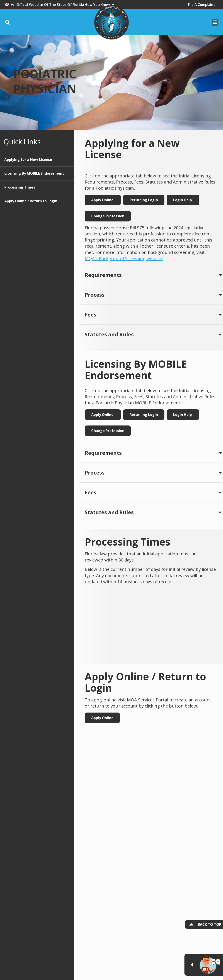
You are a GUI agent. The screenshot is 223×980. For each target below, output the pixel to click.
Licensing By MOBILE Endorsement (34, 173)
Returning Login (144, 200)
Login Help (183, 200)
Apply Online (103, 200)
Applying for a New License (28, 160)
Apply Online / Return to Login (31, 201)
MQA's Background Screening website (124, 258)
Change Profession (108, 216)
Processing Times (20, 187)
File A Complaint (201, 5)
